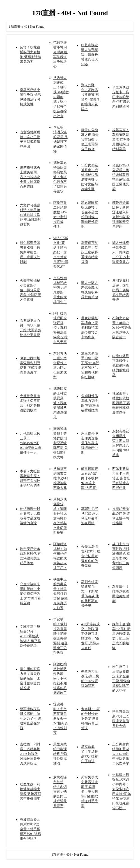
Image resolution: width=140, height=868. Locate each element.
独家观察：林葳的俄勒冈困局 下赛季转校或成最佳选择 (121, 403)
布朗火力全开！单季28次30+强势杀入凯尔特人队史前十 (122, 328)
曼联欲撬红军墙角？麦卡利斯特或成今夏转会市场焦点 (89, 328)
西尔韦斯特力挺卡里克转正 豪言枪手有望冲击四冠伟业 (121, 478)
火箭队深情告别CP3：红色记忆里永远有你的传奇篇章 (91, 556)
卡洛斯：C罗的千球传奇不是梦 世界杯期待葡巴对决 (91, 718)
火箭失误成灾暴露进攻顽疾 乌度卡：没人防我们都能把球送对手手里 (89, 792)
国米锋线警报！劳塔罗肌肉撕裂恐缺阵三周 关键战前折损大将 (60, 443)
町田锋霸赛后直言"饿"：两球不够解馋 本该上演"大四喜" (91, 478)
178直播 (58, 855)
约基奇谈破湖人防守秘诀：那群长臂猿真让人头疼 (89, 55)
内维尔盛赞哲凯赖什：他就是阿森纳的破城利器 (121, 365)
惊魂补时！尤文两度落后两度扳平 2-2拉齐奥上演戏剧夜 (61, 718)
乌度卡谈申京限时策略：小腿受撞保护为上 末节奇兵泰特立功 (30, 594)
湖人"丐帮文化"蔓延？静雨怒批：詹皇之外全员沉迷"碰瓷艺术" (61, 252)
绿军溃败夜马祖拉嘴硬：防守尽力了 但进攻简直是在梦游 (30, 718)
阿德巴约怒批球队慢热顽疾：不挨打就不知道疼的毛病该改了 (60, 678)
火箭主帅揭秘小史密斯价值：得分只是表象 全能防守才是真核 (30, 290)
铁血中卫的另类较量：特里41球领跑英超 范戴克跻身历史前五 (60, 594)
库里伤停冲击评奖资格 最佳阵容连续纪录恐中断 (89, 443)
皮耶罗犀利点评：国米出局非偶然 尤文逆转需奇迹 (121, 290)
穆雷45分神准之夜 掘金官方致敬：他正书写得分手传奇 (90, 139)
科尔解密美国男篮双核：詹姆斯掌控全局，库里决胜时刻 (30, 252)
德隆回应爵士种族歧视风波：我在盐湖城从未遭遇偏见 (60, 403)
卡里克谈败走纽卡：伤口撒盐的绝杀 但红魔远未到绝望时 (121, 97)
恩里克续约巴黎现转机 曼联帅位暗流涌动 (60, 754)
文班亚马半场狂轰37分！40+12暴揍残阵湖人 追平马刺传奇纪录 (30, 636)
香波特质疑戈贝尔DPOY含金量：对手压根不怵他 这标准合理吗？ (30, 829)
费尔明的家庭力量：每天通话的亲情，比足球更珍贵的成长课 (30, 678)
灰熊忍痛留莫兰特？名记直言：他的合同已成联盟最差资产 (60, 792)
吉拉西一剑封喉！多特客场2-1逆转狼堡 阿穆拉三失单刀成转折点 (30, 754)
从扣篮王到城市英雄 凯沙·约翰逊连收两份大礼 (61, 478)
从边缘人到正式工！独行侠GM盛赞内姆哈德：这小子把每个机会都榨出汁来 (61, 97)
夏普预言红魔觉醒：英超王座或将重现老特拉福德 (89, 252)
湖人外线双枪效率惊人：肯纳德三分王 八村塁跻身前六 (121, 252)
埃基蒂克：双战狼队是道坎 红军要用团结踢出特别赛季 (121, 139)
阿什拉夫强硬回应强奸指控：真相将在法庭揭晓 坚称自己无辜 (60, 328)
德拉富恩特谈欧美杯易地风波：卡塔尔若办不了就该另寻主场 (60, 177)
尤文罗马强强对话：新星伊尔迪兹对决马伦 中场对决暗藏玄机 (30, 215)
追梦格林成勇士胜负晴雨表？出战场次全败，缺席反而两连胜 (30, 177)
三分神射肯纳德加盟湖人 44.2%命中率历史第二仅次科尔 (121, 754)
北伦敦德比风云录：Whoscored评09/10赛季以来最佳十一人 (30, 443)
